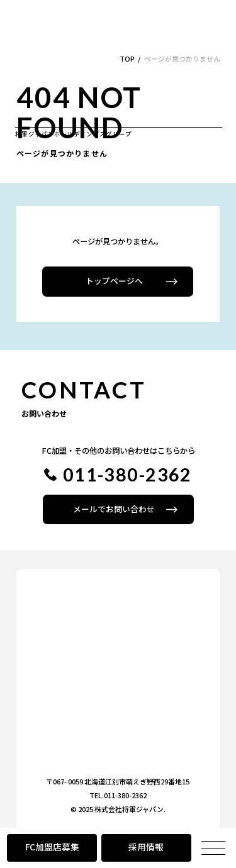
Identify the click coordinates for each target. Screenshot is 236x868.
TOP (127, 58)
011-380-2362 (127, 475)
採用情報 (146, 847)
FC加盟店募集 (52, 847)
